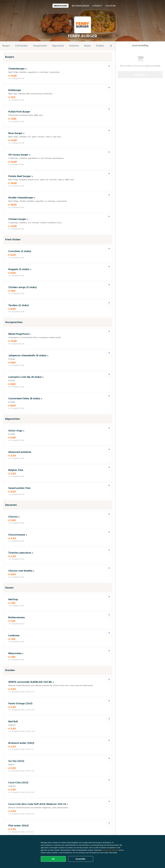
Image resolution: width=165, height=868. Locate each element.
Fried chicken (21, 46)
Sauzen (87, 46)
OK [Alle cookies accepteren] (53, 859)
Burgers (6, 46)
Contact (97, 6)
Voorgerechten (40, 46)
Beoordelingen (80, 6)
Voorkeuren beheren (110, 850)
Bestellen (140, 75)
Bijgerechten (58, 46)
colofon (110, 6)
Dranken (100, 46)
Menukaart (60, 6)
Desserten (74, 46)
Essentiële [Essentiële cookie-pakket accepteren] (81, 859)
